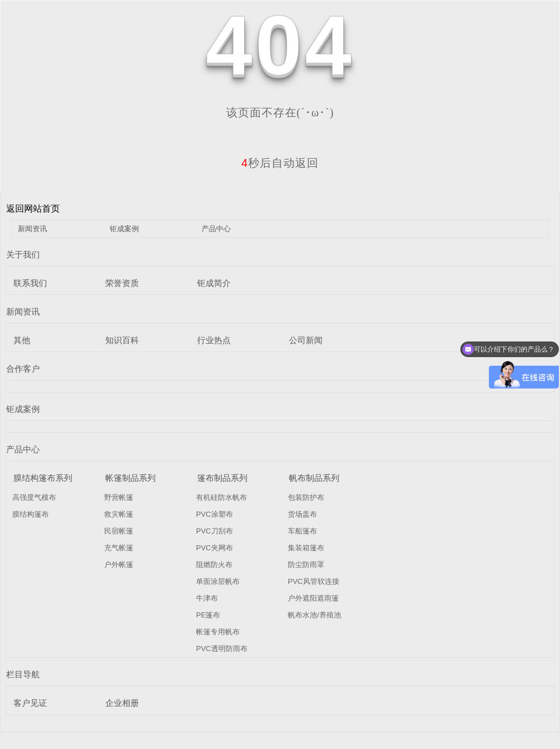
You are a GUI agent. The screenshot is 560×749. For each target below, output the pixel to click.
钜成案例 (124, 229)
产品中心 (216, 229)
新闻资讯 (32, 229)
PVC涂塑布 (214, 514)
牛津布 (207, 598)
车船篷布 (302, 531)
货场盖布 (302, 514)
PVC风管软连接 (314, 581)
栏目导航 (23, 674)
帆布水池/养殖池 (314, 615)
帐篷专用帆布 (218, 632)
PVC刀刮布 (214, 531)
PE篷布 (208, 615)
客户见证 (30, 703)
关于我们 (23, 254)
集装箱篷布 (306, 548)
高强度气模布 (34, 497)
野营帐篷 (119, 497)
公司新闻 (306, 340)
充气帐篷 (119, 548)
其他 (22, 340)
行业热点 (214, 340)
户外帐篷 (119, 565)
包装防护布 (306, 497)
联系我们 (30, 283)
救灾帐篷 (119, 514)
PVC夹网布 (214, 548)
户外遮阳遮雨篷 (313, 598)
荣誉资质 (122, 283)
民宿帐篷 (119, 531)
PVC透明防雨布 (222, 649)
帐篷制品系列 (130, 478)
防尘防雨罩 (306, 565)
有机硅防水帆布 (221, 497)
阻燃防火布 (214, 565)
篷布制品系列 (222, 478)
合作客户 (23, 369)
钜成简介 (214, 283)
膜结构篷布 (31, 514)
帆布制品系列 (314, 478)
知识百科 (122, 340)
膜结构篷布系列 (43, 478)
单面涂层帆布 (218, 581)
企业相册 (122, 703)
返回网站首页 (33, 209)
